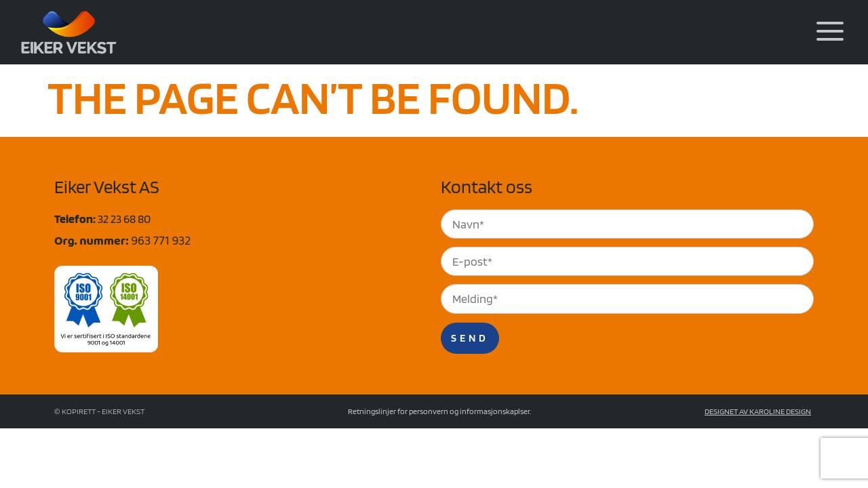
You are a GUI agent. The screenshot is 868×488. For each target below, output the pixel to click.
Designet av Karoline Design (758, 412)
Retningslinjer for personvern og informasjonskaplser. (439, 412)
